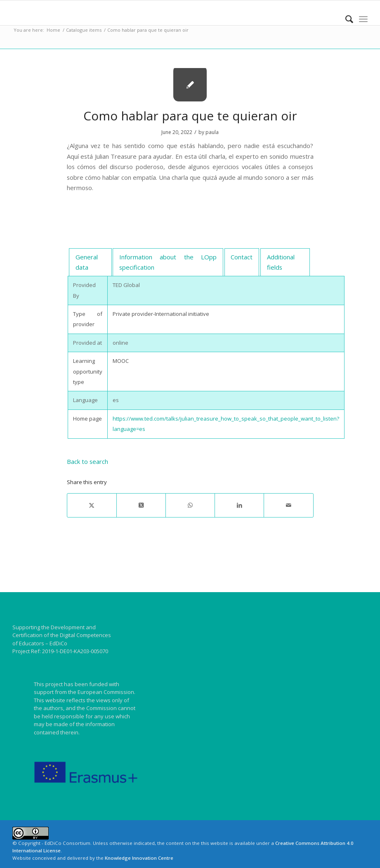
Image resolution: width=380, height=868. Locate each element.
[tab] (90, 262)
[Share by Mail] (288, 505)
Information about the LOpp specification (168, 262)
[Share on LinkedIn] (239, 505)
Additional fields (281, 262)
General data (87, 262)
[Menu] (363, 19)
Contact (242, 257)
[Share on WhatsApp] (190, 505)
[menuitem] (345, 19)
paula (212, 132)
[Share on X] (92, 505)
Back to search (87, 461)
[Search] (345, 19)
